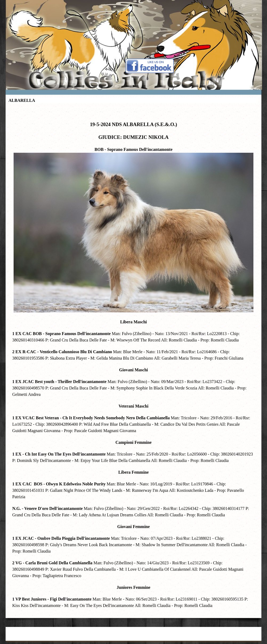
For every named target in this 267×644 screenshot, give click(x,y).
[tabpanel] (133, 359)
